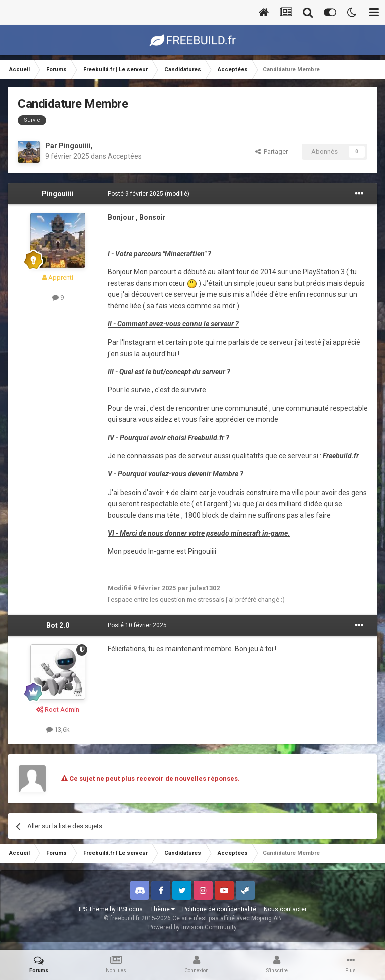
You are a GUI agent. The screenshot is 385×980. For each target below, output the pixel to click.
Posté (136, 194)
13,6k (58, 729)
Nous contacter (285, 909)
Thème (163, 909)
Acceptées (125, 156)
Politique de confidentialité (219, 909)
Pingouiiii (75, 146)
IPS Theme (93, 909)
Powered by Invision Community (192, 927)
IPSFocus (130, 909)
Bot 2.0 (58, 625)
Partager (271, 152)
